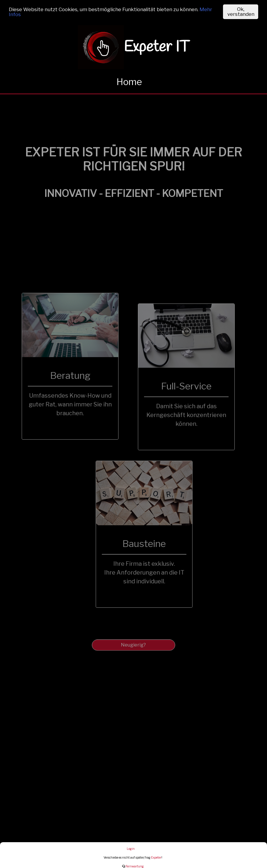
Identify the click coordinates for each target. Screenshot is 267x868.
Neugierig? (133, 650)
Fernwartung (133, 866)
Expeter (156, 857)
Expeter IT (133, 47)
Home (129, 82)
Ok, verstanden (241, 12)
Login (131, 849)
